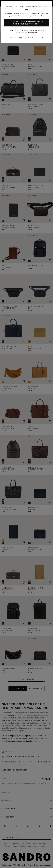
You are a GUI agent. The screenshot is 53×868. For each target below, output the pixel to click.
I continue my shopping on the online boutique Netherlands (27, 31)
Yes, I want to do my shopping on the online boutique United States (27, 23)
